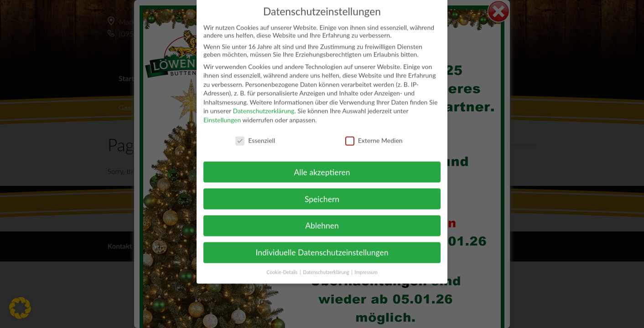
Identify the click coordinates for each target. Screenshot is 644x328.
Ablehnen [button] (322, 217)
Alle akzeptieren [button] (322, 163)
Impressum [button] (366, 264)
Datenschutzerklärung (263, 102)
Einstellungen (222, 111)
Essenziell (255, 132)
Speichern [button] (322, 190)
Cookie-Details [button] (283, 264)
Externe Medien (374, 132)
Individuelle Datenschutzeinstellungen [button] (322, 244)
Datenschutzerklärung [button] (327, 264)
